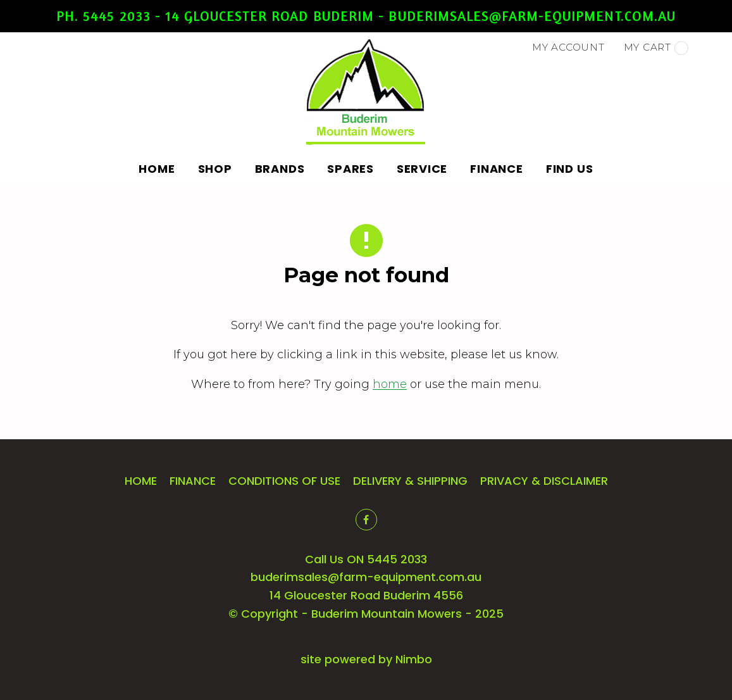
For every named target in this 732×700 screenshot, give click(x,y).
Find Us (570, 169)
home (390, 384)
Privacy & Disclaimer (544, 481)
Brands (280, 169)
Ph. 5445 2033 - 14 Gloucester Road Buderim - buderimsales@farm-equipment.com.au (366, 16)
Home (157, 169)
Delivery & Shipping (410, 481)
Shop (215, 169)
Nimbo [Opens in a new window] (414, 659)
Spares (350, 169)
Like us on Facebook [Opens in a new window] (366, 520)
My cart (656, 48)
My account (568, 47)
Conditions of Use (284, 481)
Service (422, 169)
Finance (496, 169)
